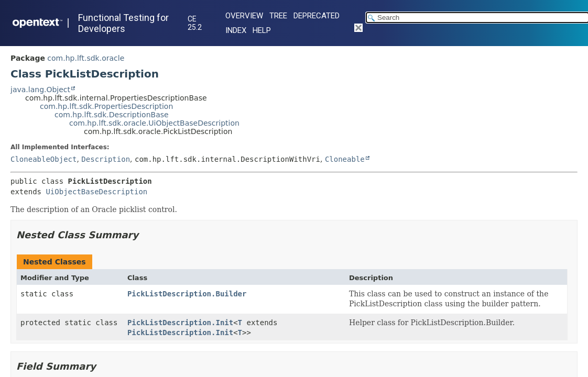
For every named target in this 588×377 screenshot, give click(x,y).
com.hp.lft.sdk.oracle (86, 58)
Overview (244, 16)
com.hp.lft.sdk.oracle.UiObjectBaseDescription (154, 123)
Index (236, 30)
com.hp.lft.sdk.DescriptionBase (112, 115)
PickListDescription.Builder (187, 294)
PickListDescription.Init (180, 323)
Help (262, 30)
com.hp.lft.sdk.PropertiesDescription (106, 106)
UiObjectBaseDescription (96, 192)
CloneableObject (43, 159)
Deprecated (317, 16)
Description (106, 159)
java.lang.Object (40, 90)
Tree (278, 16)
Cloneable (345, 159)
